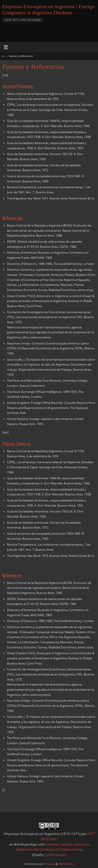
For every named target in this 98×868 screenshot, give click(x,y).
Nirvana (49, 864)
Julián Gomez (55, 855)
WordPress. (66, 864)
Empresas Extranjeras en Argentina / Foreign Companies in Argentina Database (48, 9)
